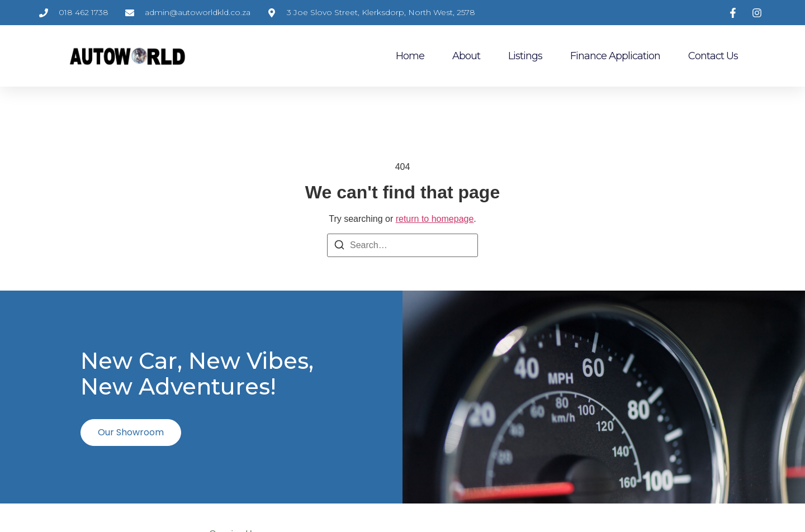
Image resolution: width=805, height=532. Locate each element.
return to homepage (435, 219)
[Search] (339, 247)
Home (410, 56)
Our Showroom (131, 432)
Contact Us (713, 56)
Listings (525, 56)
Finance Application (615, 56)
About (466, 56)
